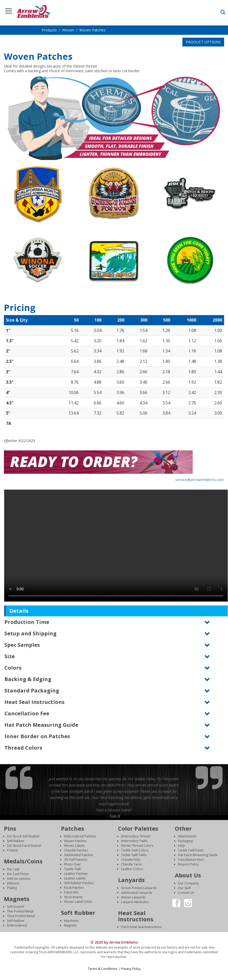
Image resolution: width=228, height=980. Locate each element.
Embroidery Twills (134, 841)
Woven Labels (74, 846)
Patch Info (71, 892)
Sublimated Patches (78, 855)
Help (181, 846)
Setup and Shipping (30, 633)
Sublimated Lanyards (137, 893)
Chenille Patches (76, 850)
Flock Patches (74, 888)
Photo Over (72, 864)
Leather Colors (132, 869)
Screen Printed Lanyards (139, 888)
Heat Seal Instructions (34, 702)
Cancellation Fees (191, 860)
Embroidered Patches (80, 836)
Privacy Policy (131, 969)
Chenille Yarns (132, 864)
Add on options (19, 879)
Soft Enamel (16, 907)
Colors (13, 668)
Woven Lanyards (133, 897)
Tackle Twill (72, 869)
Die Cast (13, 869)
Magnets (70, 925)
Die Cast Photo (18, 874)
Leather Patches (76, 874)
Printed (12, 850)
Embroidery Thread (136, 836)
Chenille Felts (131, 860)
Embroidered (17, 925)
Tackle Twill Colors (135, 850)
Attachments (187, 836)
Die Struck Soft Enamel (23, 836)
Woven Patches (75, 841)
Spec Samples (22, 645)
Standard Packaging (32, 691)
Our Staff (184, 888)
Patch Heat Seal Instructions (141, 927)
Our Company (188, 883)
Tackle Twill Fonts (191, 850)
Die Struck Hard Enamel (24, 846)
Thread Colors (23, 748)
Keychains (71, 921)
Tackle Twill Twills (134, 855)
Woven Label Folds (78, 902)
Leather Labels (75, 878)
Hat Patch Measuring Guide (41, 725)
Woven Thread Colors (137, 846)
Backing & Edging (28, 679)
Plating (12, 888)
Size (10, 656)
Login (114, 973)
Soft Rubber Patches (79, 883)
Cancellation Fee (27, 713)
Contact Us (186, 893)
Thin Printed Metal (20, 911)
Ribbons (13, 883)
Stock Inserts (73, 897)
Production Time (27, 622)
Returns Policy (188, 864)
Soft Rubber (16, 841)
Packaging (185, 841)
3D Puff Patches (75, 860)
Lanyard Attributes (135, 902)
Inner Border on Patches (37, 736)
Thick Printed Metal (21, 916)
